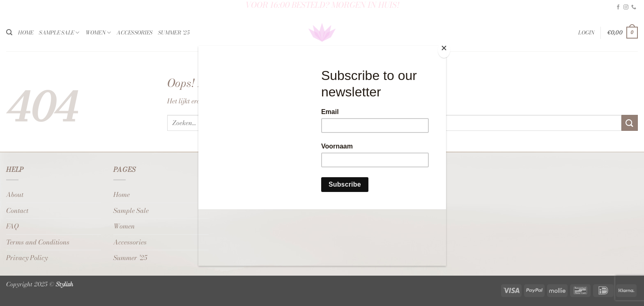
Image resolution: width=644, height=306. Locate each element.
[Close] (444, 50)
